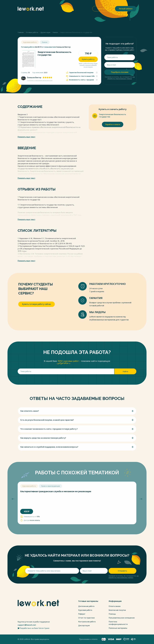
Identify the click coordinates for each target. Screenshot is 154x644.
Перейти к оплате (113, 124)
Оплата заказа (115, 606)
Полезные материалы (118, 628)
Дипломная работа (86, 606)
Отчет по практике (86, 618)
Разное (55, 32)
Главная (21, 32)
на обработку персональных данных (121, 78)
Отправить (122, 571)
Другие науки (45, 32)
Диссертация (84, 625)
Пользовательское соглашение (122, 618)
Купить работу (88, 59)
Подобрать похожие (120, 72)
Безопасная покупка (117, 610)
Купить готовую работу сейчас (37, 304)
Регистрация (103, 9)
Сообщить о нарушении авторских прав (40, 80)
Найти (125, 371)
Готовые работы (32, 32)
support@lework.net (27, 625)
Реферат (82, 614)
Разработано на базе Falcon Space (34, 628)
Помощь (112, 614)
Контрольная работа (87, 622)
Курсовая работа (85, 610)
